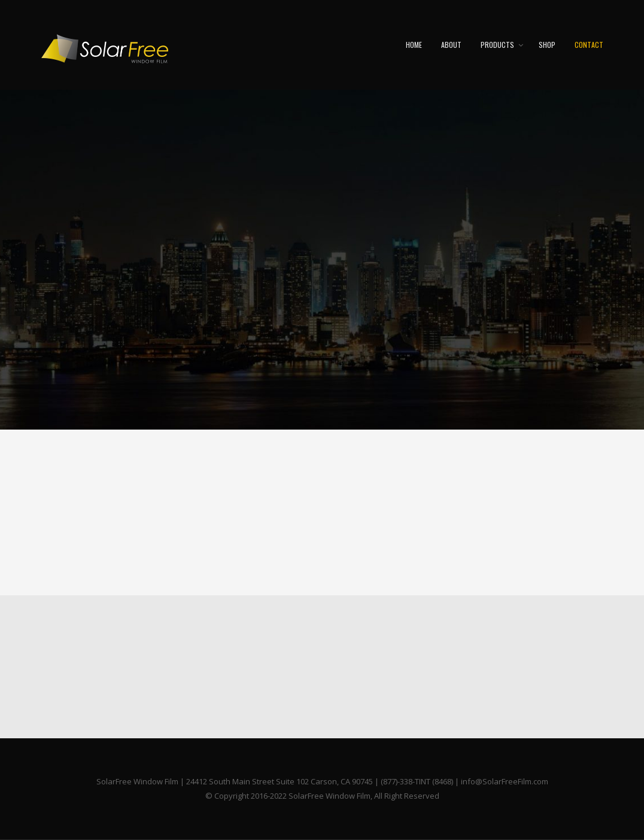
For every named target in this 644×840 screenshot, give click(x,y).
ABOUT (451, 45)
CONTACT (589, 45)
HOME (414, 45)
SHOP (547, 45)
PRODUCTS (497, 45)
